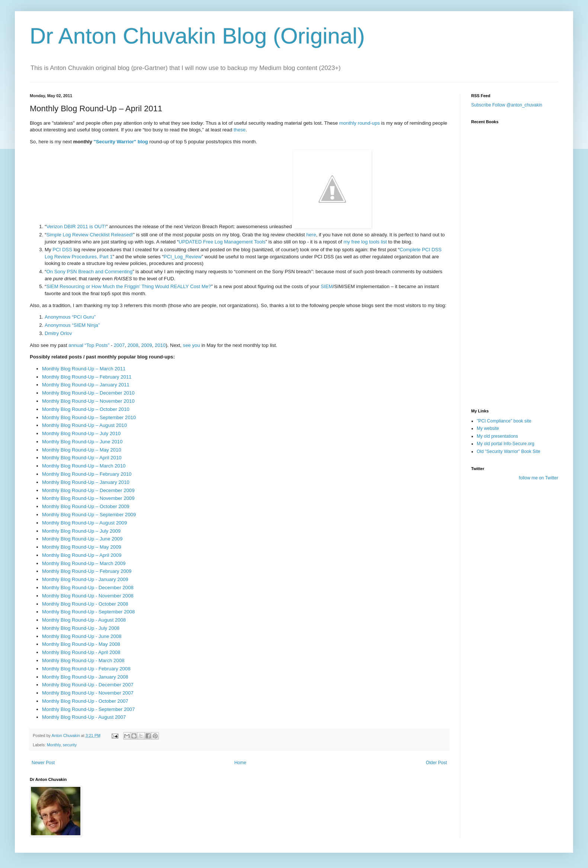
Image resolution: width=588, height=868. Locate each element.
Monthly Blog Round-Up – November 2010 (88, 401)
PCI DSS (62, 250)
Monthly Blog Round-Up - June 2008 (82, 636)
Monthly (54, 745)
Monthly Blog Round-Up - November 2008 (88, 596)
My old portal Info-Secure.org (506, 444)
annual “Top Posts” (89, 345)
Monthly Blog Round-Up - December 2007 (88, 685)
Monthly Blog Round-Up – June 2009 (82, 539)
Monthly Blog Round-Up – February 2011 (87, 377)
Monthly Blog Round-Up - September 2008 (88, 612)
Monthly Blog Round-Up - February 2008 (86, 669)
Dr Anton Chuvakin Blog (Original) (197, 36)
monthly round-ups (359, 123)
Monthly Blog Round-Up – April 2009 (82, 555)
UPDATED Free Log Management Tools (222, 242)
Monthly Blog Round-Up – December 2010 (88, 393)
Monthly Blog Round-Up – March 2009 (84, 563)
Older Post (436, 763)
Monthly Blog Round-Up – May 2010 (82, 450)
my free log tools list (365, 242)
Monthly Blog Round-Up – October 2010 (86, 409)
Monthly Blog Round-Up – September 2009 (89, 515)
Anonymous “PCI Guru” (70, 317)
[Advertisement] (508, 358)
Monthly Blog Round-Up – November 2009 (88, 498)
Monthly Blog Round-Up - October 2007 (85, 701)
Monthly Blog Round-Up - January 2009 (85, 579)
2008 (133, 345)
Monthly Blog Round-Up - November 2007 (88, 693)
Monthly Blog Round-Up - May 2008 (81, 644)
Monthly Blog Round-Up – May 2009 (82, 547)
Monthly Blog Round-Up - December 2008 (88, 588)
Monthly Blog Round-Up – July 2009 (81, 531)
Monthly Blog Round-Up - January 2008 (85, 677)
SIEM (327, 286)
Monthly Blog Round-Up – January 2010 (86, 482)
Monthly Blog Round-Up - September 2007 (88, 709)
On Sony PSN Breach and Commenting (89, 272)
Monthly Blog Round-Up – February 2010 (87, 474)
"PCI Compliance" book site (504, 421)
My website (488, 428)
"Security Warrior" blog (121, 142)
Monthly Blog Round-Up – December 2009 (88, 490)
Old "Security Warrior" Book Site (509, 451)
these (240, 130)
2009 (146, 345)
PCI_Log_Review (183, 257)
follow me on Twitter (539, 478)
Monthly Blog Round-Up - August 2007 (84, 717)
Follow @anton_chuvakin (517, 105)
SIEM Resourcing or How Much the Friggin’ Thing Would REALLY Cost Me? (129, 286)
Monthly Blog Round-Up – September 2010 (89, 417)
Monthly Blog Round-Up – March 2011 (84, 369)
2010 (160, 345)
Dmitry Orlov (58, 333)
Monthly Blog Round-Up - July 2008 (81, 628)
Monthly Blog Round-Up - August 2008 (84, 620)
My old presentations (497, 436)
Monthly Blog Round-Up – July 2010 (81, 433)
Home (240, 763)
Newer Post (43, 763)
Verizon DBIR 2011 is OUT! (76, 226)
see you (191, 345)
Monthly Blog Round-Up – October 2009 (86, 506)
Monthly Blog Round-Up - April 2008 (81, 652)
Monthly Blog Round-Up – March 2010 (84, 466)
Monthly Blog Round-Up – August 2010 (84, 425)
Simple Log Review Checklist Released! (90, 235)
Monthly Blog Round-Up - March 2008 (83, 660)
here (311, 235)
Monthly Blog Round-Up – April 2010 (82, 458)
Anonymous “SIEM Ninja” (72, 325)
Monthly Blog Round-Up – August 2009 (84, 523)
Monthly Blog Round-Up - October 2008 (85, 604)
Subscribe (481, 105)
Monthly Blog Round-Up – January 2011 (86, 385)
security (70, 745)
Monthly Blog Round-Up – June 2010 (82, 442)
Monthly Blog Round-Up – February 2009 (87, 571)
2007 (119, 345)
